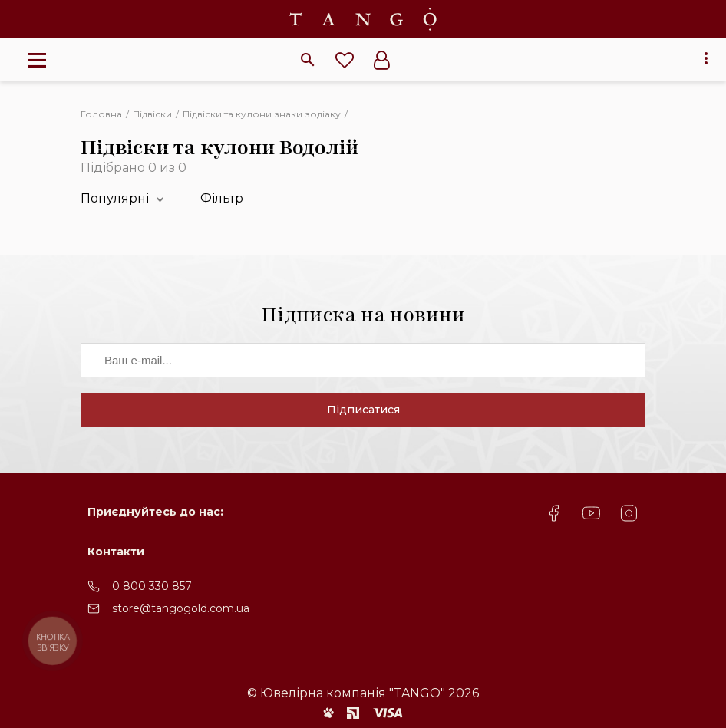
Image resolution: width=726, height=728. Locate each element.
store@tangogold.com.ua (181, 608)
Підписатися (363, 410)
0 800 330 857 (152, 586)
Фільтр (222, 198)
